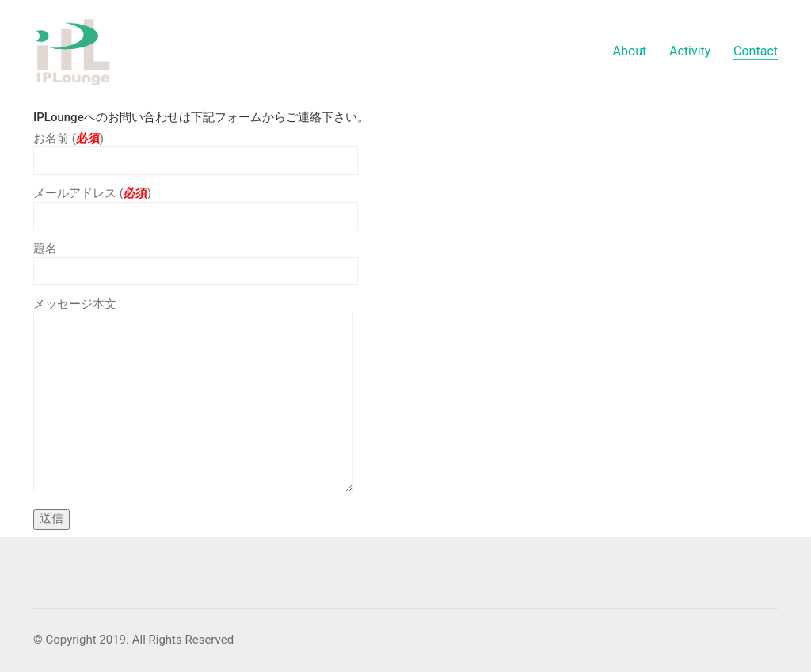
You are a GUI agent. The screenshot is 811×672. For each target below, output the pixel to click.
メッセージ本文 (193, 396)
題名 (196, 260)
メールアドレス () (196, 205)
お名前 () (196, 150)
